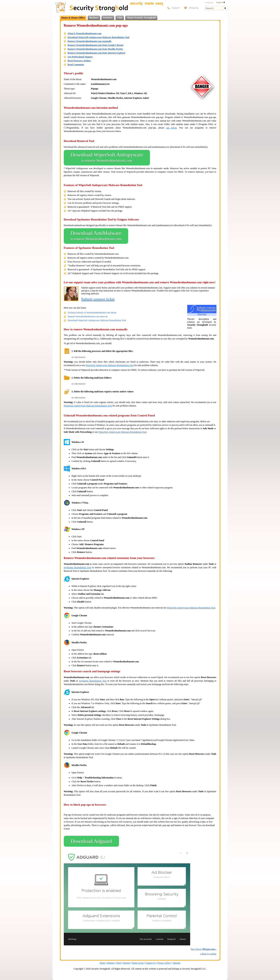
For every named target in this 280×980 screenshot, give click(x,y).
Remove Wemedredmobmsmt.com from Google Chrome (96, 45)
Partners (108, 18)
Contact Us (150, 963)
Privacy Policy (164, 963)
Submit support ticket (98, 299)
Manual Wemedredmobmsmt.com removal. (88, 316)
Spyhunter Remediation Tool (77, 567)
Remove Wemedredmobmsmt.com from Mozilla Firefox (95, 49)
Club (120, 18)
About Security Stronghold (141, 18)
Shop (119, 963)
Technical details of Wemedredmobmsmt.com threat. (92, 313)
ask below (171, 128)
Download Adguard (91, 841)
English (221, 2)
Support (126, 963)
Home (102, 963)
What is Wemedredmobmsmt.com (85, 33)
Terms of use (138, 963)
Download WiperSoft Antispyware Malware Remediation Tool (98, 37)
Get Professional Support (80, 57)
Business (94, 18)
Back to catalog (208, 954)
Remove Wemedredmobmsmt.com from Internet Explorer (97, 53)
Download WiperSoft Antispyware (107, 158)
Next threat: (204, 949)
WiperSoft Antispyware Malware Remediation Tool (109, 365)
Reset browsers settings (79, 61)
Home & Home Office (73, 18)
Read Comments (76, 65)
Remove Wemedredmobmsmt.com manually (90, 41)
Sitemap (176, 963)
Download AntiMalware (96, 236)
